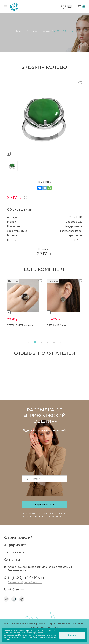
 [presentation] (29, 342)
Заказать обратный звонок (25, 582)
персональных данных (50, 516)
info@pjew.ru (16, 589)
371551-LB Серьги (58, 325)
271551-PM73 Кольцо (20, 325)
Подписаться (44, 505)
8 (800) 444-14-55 (26, 577)
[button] (35, 342)
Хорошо (72, 635)
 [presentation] (60, 342)
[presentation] (45, 493)
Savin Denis (52, 627)
